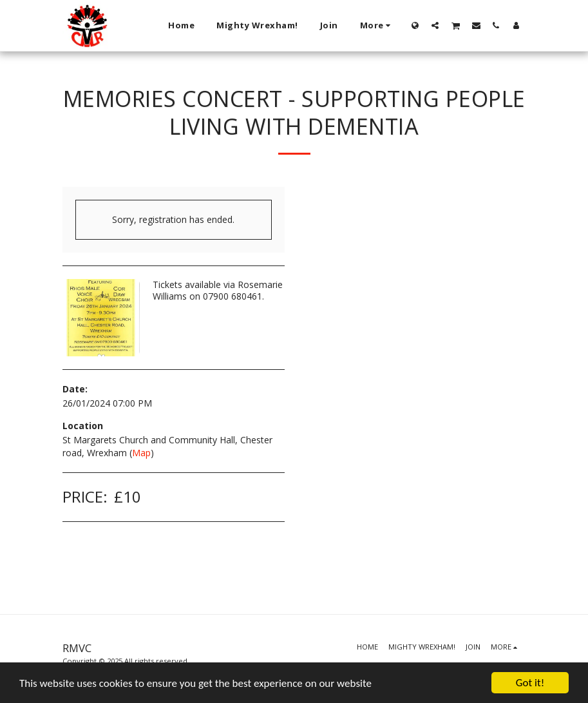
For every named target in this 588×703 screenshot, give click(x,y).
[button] (435, 25)
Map (141, 453)
